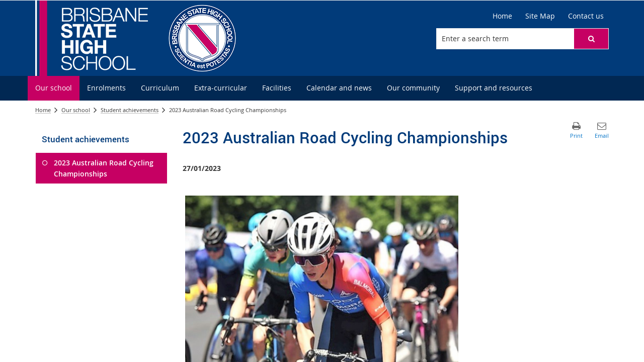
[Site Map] (540, 16)
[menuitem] (54, 88)
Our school (76, 110)
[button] (591, 39)
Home (43, 110)
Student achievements (130, 110)
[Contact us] (586, 16)
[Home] (502, 16)
